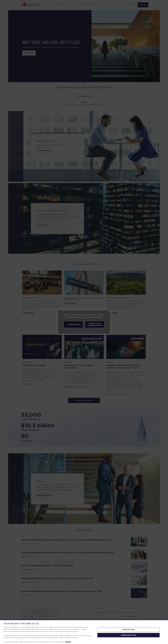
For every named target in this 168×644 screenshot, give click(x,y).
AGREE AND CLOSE (129, 635)
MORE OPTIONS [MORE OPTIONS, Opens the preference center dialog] (129, 629)
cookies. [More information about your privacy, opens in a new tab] (68, 642)
